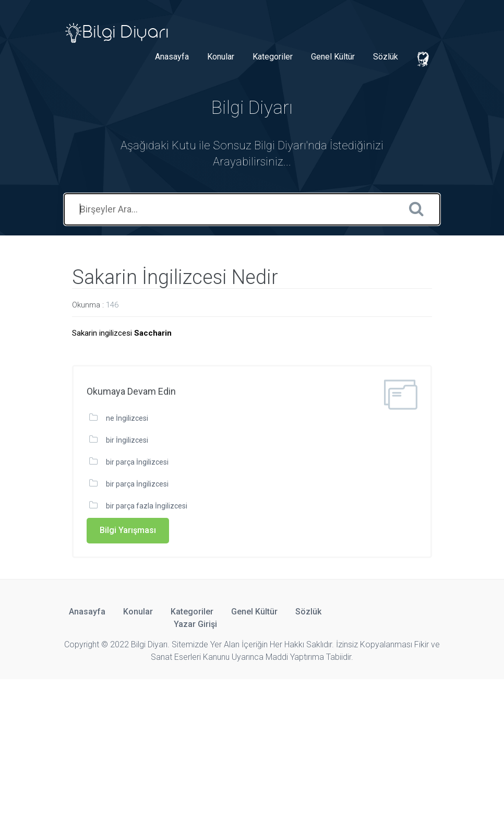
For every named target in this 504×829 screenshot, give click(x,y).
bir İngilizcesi (127, 440)
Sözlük (386, 57)
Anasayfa (172, 57)
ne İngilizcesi (127, 418)
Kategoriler (273, 57)
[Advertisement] (252, 752)
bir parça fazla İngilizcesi (147, 506)
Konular (221, 57)
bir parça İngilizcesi (137, 462)
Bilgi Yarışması (128, 530)
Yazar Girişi (195, 624)
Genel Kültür (333, 57)
